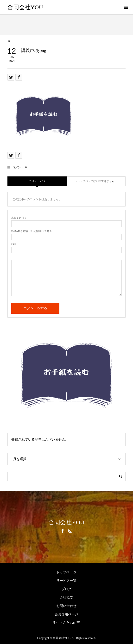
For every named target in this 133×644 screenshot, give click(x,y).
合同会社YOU (25, 7)
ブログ (66, 589)
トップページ (66, 572)
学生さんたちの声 (66, 623)
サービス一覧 (66, 581)
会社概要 (66, 597)
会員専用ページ (66, 614)
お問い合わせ (66, 606)
